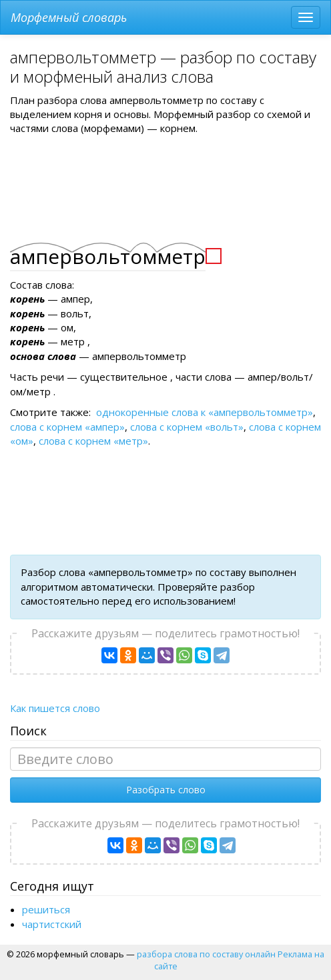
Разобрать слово (166, 790)
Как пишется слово (55, 708)
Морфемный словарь (69, 17)
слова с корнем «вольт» (187, 427)
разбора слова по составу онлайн (206, 954)
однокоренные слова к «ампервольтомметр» (205, 412)
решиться (46, 909)
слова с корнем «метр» (93, 441)
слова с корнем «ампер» (67, 427)
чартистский (52, 924)
